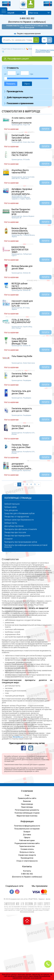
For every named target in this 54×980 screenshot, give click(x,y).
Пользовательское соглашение (27, 829)
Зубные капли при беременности (19, 520)
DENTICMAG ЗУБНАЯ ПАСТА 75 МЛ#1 (22, 154)
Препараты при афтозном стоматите (21, 529)
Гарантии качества (27, 846)
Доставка (27, 835)
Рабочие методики (27, 840)
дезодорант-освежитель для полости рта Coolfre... (22, 466)
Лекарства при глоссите (15, 532)
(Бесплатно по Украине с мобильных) (27, 22)
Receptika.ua (18, 737)
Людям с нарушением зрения (27, 34)
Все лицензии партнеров (27, 912)
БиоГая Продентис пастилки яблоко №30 (21, 212)
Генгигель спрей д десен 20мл (21, 427)
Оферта (27, 837)
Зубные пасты (11, 523)
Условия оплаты (27, 849)
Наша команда (27, 804)
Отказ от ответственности (27, 861)
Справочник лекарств (27, 855)
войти (31, 6)
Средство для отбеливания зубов (19, 513)
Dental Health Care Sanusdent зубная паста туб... (21, 138)
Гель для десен (11, 510)
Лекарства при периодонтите (17, 536)
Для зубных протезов (14, 526)
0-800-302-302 (27, 18)
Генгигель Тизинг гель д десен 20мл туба (21, 447)
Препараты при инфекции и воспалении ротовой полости (26, 546)
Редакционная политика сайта (27, 843)
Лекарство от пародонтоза (17, 517)
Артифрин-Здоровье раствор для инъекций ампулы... (22, 191)
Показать (11, 84)
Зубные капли (10, 507)
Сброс (27, 84)
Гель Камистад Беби (22, 356)
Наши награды (27, 807)
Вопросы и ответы (27, 852)
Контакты (27, 871)
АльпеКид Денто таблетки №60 (20, 171)
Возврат (27, 832)
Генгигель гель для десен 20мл (21, 392)
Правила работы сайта (27, 798)
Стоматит (8, 539)
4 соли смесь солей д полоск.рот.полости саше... (22, 121)
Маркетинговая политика (27, 816)
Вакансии (27, 801)
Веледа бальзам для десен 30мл (22, 267)
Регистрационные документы (27, 810)
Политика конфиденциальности (27, 826)
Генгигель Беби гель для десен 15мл (22, 375)
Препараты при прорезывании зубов (21, 542)
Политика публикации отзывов (27, 813)
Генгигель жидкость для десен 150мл (22, 410)
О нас (27, 795)
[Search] (36, 40)
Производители (27, 858)
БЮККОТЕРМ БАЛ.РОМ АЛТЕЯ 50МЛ (20, 250)
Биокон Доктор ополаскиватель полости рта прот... (21, 231)
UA (49, 40)
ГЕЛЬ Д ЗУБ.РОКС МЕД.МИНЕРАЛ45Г (21, 321)
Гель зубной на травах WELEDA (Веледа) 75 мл (19, 341)
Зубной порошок (12, 504)
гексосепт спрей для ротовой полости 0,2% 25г (22, 303)
